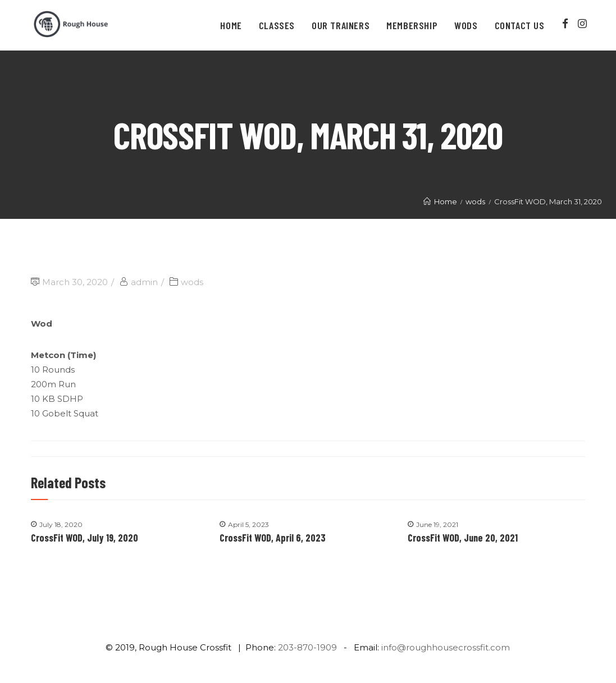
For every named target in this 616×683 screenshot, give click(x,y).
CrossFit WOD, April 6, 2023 (273, 538)
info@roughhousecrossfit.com (446, 647)
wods (192, 282)
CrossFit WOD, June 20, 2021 (463, 538)
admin (144, 282)
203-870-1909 (307, 647)
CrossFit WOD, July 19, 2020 (85, 538)
